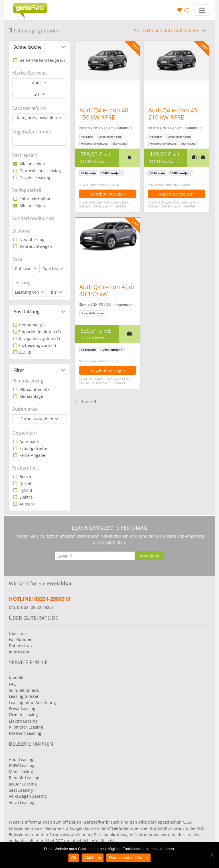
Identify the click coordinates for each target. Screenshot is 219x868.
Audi (37, 83)
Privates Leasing (34, 177)
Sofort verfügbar (35, 199)
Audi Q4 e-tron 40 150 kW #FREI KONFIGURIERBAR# (106, 117)
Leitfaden (121, 828)
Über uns (18, 633)
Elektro (25, 497)
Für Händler (20, 639)
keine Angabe (32, 455)
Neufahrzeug (31, 239)
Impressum (20, 652)
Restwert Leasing (25, 733)
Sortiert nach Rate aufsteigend (167, 30)
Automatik (29, 442)
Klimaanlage (31, 396)
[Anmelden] (150, 556)
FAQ (13, 684)
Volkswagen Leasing (28, 796)
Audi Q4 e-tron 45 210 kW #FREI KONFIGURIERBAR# (175, 117)
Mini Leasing (21, 772)
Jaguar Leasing (23, 784)
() (186, 10)
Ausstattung (27, 312)
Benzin (25, 477)
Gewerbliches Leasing (40, 171)
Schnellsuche (28, 47)
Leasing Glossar (24, 696)
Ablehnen (93, 858)
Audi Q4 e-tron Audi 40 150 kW (107, 290)
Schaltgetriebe (33, 448)
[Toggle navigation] (202, 10)
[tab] (39, 47)
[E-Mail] (95, 556)
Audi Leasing (21, 759)
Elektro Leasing (23, 721)
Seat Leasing (21, 790)
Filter (19, 370)
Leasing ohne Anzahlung (32, 703)
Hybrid (25, 490)
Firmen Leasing (23, 715)
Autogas (27, 504)
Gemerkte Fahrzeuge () (41, 60)
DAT (59, 841)
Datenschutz (21, 646)
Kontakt (16, 678)
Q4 (37, 94)
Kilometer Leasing (26, 727)
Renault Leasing (24, 778)
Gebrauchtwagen (35, 246)
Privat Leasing (22, 708)
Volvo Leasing (22, 802)
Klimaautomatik (34, 389)
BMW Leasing (22, 765)
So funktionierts (24, 690)
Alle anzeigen (32, 164)
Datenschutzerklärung (128, 858)
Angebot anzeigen (108, 194)
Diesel (25, 483)
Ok (74, 858)
